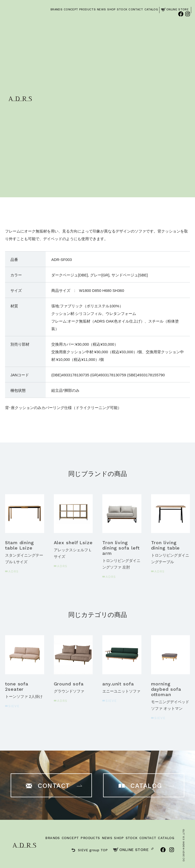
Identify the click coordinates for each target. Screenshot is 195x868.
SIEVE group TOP (90, 850)
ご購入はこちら (148, 131)
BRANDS (52, 838)
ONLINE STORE (131, 850)
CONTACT (148, 838)
